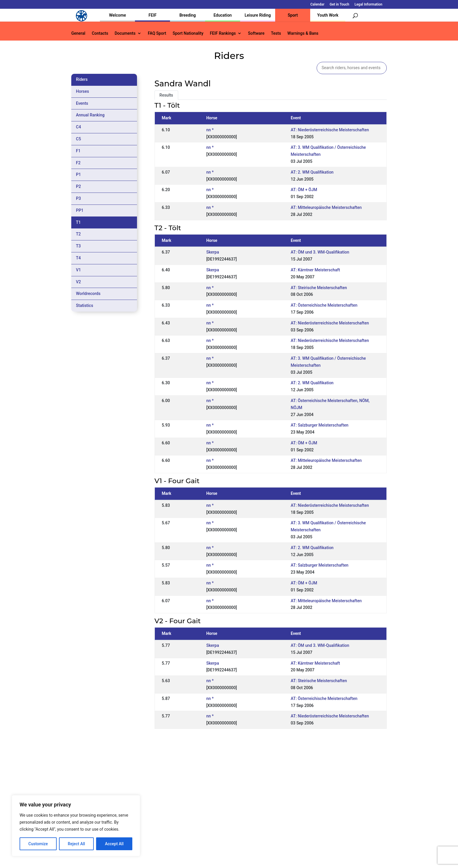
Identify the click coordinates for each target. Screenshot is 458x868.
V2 (78, 282)
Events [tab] (82, 103)
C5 (78, 139)
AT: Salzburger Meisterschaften (319, 425)
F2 (78, 163)
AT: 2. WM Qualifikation (312, 172)
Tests (276, 33)
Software (256, 33)
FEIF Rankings (223, 33)
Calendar (318, 5)
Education (223, 15)
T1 (78, 222)
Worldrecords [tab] (88, 294)
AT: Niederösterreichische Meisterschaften (330, 130)
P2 (78, 186)
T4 (78, 258)
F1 (78, 151)
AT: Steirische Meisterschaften (319, 288)
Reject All (76, 844)
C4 (78, 127)
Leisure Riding (258, 15)
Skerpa (213, 252)
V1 (78, 270)
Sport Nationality (188, 33)
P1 (78, 174)
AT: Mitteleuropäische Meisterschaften (326, 207)
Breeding (188, 15)
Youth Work (328, 15)
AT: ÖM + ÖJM (304, 190)
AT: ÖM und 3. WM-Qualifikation (320, 252)
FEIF (153, 15)
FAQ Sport (157, 33)
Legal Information (368, 5)
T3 (78, 246)
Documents (125, 33)
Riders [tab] (82, 79)
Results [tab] (166, 95)
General (78, 33)
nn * (210, 130)
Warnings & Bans (303, 33)
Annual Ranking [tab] (90, 115)
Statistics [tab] (85, 305)
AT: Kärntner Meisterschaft (315, 270)
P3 (78, 198)
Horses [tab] (83, 91)
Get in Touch (340, 5)
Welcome (117, 15)
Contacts (100, 33)
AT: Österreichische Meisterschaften (324, 305)
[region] (76, 826)
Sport (293, 15)
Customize (38, 844)
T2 (78, 234)
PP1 (80, 210)
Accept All (114, 844)
